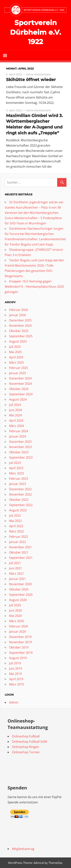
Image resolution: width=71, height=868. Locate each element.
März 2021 (16, 574)
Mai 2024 (15, 415)
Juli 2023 (15, 463)
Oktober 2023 (19, 452)
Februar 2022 (19, 537)
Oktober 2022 (19, 500)
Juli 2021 (15, 563)
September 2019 (21, 653)
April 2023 (16, 468)
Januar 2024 (18, 436)
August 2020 (18, 600)
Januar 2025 (18, 373)
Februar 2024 (19, 431)
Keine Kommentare (39, 74)
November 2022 (20, 494)
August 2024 (18, 399)
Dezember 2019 (20, 637)
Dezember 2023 (20, 442)
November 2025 (20, 326)
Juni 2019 (16, 668)
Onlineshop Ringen (25, 747)
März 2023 (16, 473)
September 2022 (21, 505)
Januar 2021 (18, 579)
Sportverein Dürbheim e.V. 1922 (35, 32)
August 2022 (18, 510)
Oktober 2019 (19, 647)
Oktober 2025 (19, 331)
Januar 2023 (18, 484)
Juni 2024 (16, 410)
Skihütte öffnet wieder (31, 80)
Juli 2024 (15, 405)
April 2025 (16, 357)
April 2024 (16, 421)
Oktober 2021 (19, 552)
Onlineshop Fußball (26, 736)
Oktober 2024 (19, 389)
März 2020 (16, 621)
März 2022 (16, 531)
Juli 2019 (15, 663)
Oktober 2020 (19, 589)
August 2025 (18, 341)
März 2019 (16, 684)
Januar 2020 (18, 632)
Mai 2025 (15, 352)
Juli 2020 (15, 605)
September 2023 (21, 457)
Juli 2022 (15, 515)
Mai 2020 (15, 616)
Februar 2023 (19, 479)
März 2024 (16, 426)
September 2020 (21, 595)
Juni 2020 (16, 610)
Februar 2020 (19, 626)
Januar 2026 (18, 315)
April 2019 (16, 679)
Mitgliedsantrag (23, 849)
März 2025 (16, 362)
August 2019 (18, 658)
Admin (14, 702)
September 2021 (21, 558)
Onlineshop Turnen (26, 752)
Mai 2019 (15, 674)
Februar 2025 (19, 368)
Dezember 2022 (20, 489)
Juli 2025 (15, 347)
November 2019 (20, 642)
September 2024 (21, 394)
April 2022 (16, 526)
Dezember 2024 (20, 378)
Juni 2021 (16, 568)
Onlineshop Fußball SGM (29, 742)
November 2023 (20, 447)
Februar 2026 (19, 310)
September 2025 (21, 336)
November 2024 (20, 384)
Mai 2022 (15, 521)
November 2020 (20, 584)
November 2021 (20, 547)
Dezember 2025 (20, 320)
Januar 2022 (18, 542)
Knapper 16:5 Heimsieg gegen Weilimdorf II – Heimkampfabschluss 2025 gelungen (34, 287)
